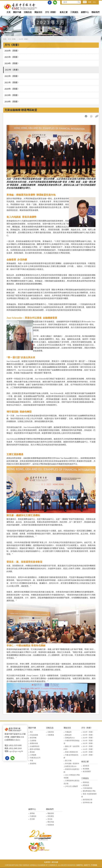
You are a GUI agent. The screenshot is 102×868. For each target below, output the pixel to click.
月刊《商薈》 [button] (51, 12)
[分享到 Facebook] (86, 117)
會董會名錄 (34, 743)
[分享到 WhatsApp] (91, 117)
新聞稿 (32, 813)
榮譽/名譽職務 (35, 749)
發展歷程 (33, 764)
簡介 (31, 732)
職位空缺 (51, 822)
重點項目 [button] (38, 12)
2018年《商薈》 (12, 102)
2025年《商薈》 (12, 57)
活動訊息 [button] (28, 12)
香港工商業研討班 (71, 752)
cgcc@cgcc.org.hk (16, 751)
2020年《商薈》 (12, 89)
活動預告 (51, 732)
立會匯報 (33, 741)
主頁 (8, 12)
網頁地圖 (55, 862)
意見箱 (50, 819)
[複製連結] (97, 117)
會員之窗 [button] (64, 12)
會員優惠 (86, 769)
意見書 (32, 819)
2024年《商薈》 (12, 64)
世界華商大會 (88, 803)
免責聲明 (47, 862)
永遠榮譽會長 (35, 746)
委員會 (32, 752)
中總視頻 (33, 816)
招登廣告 (51, 816)
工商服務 (33, 755)
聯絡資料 (51, 813)
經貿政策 (86, 785)
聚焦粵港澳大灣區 (89, 791)
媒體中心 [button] (85, 12)
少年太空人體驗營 (71, 786)
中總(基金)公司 (35, 758)
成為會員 (86, 766)
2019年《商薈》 (12, 96)
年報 (31, 761)
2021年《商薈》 (12, 83)
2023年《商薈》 (24, 39)
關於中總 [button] (17, 12)
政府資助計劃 (88, 800)
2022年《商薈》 (12, 76)
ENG (94, 2)
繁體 (85, 2)
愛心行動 (68, 761)
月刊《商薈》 (12, 39)
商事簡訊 (86, 782)
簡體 (90, 2)
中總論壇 (68, 732)
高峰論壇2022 (70, 738)
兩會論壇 (68, 735)
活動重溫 (51, 735)
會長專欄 (33, 738)
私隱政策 (51, 825)
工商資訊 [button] (74, 12)
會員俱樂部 (87, 771)
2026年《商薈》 (12, 51)
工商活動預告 (88, 788)
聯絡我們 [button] (95, 12)
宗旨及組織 (34, 735)
